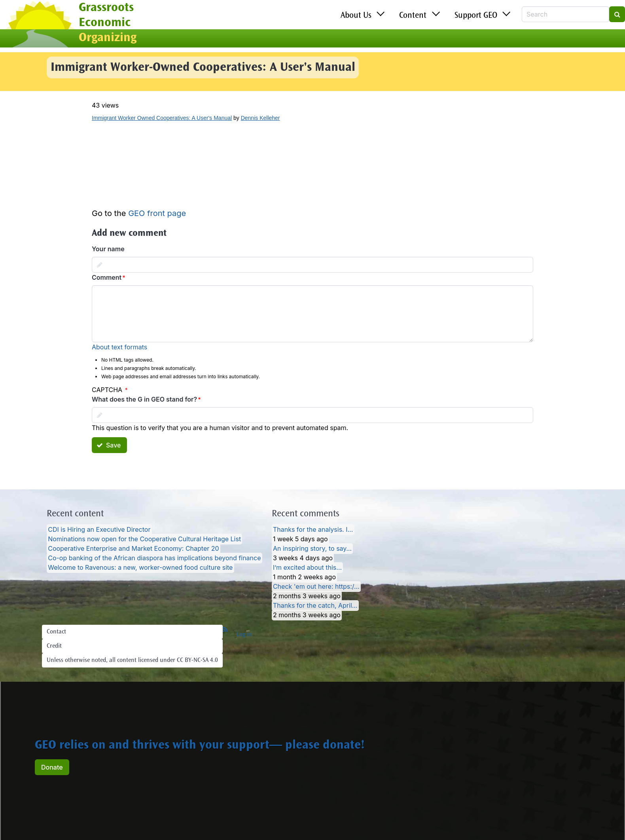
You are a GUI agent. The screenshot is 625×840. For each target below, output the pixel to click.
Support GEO (476, 16)
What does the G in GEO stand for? (144, 399)
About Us (356, 16)
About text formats (119, 347)
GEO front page (157, 213)
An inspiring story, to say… (312, 549)
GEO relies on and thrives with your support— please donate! (200, 746)
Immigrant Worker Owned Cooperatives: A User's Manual (162, 118)
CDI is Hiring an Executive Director (99, 530)
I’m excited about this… (307, 568)
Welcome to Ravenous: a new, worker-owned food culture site (140, 568)
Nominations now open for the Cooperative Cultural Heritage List (144, 539)
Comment (107, 277)
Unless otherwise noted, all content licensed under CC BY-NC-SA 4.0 (132, 660)
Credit (54, 646)
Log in (244, 635)
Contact (56, 632)
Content (413, 16)
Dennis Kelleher (260, 118)
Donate (52, 767)
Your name (108, 249)
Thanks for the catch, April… (315, 606)
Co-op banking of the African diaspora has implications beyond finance (154, 558)
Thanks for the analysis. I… (313, 530)
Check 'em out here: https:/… (316, 587)
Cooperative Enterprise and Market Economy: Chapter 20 (133, 549)
